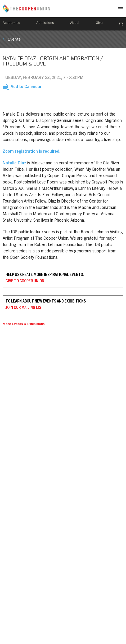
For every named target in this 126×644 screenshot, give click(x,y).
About (75, 23)
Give (99, 23)
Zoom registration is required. (31, 152)
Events (14, 40)
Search (121, 24)
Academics (11, 23)
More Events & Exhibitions (24, 324)
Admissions (45, 23)
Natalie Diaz (14, 163)
